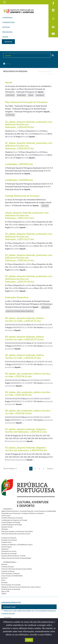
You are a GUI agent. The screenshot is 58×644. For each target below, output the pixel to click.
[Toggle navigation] (4, 2)
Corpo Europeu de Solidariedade (12, 576)
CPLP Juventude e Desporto (11, 573)
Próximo (50, 469)
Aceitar (29, 640)
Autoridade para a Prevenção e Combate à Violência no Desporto (23, 513)
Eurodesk (4, 582)
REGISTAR (8, 42)
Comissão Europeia (8, 567)
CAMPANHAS (7, 18)
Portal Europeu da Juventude (11, 589)
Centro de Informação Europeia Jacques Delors (17, 569)
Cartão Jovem (6, 516)
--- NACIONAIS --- (8, 509)
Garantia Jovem (6, 542)
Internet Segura (6, 547)
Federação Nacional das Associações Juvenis (16, 534)
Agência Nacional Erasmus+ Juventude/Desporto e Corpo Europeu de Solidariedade (29, 511)
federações (45, 307)
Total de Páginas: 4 (10, 468)
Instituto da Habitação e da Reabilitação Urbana (17, 545)
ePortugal (5, 529)
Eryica (3, 580)
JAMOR (5, 37)
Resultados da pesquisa (15, 71)
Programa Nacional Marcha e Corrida (13, 556)
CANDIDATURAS (9, 22)
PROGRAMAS (7, 32)
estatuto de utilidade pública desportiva (20, 311)
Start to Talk (5, 591)
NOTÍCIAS (6, 27)
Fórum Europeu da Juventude (11, 585)
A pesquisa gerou (47, 73)
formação (45, 206)
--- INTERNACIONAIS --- (10, 562)
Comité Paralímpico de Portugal (12, 525)
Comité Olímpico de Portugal (11, 522)
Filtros (7, 64)
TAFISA (4, 594)
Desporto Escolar (7, 527)
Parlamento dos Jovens (9, 551)
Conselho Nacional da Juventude (12, 518)
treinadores (40, 95)
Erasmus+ (5, 578)
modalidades (21, 95)
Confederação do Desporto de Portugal (14, 520)
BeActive (4, 564)
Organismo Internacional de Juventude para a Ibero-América (21, 587)
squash (31, 95)
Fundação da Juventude (9, 540)
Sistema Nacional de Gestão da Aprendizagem (16, 558)
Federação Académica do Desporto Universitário (17, 531)
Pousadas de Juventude (9, 553)
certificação (10, 95)
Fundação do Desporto (9, 538)
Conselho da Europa (8, 571)
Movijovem (5, 549)
